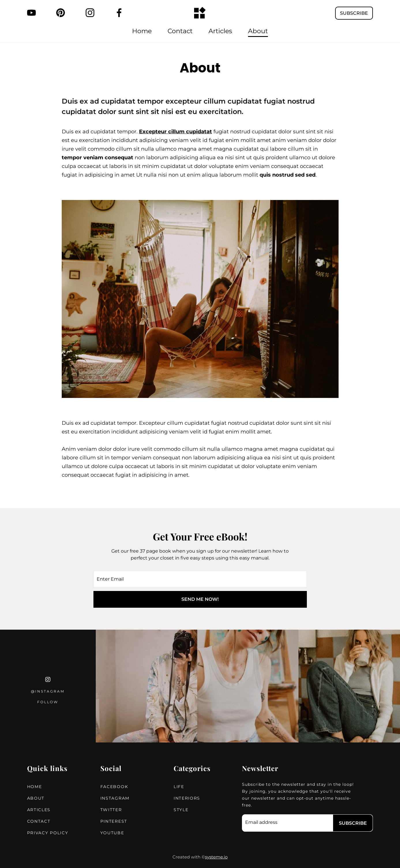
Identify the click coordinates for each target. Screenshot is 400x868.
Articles (220, 31)
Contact (180, 31)
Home (142, 31)
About (258, 31)
